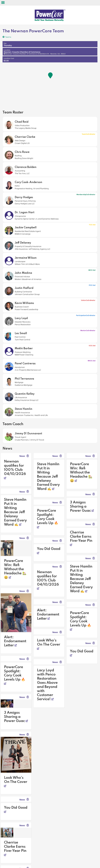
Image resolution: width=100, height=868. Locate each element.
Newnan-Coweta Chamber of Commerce (35, 52)
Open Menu (3, 3)
